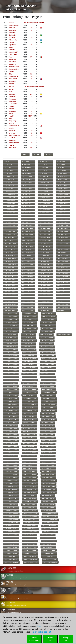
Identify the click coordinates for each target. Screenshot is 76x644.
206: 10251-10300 (49, 316)
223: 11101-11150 (28, 334)
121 (31, 74)
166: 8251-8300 (28, 286)
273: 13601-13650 (48, 383)
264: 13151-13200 (47, 374)
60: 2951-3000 (63, 204)
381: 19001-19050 (49, 492)
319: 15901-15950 (11, 432)
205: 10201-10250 (30, 316)
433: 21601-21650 (11, 547)
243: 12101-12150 (48, 353)
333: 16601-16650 (48, 444)
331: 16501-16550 (11, 444)
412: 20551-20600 (11, 526)
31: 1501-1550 (45, 183)
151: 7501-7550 (45, 274)
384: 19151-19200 (48, 495)
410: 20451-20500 (31, 523)
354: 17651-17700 (48, 465)
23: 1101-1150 (44, 176)
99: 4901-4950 (45, 234)
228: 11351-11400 (47, 337)
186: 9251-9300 (28, 301)
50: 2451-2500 (28, 198)
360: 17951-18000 (48, 471)
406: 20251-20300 (11, 520)
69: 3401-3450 (10, 213)
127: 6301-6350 (45, 255)
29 (32, 101)
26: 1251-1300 (27, 180)
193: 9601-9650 (10, 307)
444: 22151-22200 (49, 556)
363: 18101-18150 (48, 474)
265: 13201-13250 (11, 377)
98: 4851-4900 (28, 234)
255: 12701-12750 (48, 365)
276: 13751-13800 (48, 386)
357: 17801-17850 (48, 468)
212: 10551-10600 (48, 322)
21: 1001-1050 (10, 176)
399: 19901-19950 (48, 511)
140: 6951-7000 (63, 265)
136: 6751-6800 (63, 262)
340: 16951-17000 (11, 453)
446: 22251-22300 (30, 559)
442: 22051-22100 (11, 556)
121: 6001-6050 (10, 252)
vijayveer (12, 145)
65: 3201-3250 (10, 210)
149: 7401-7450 (10, 274)
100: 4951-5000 (63, 234)
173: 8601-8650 (10, 292)
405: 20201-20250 (50, 517)
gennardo (12, 94)
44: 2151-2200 (63, 192)
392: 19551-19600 (29, 505)
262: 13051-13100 (11, 374)
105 (31, 148)
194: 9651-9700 (28, 307)
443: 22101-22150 (30, 556)
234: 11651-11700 (47, 344)
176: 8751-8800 (63, 292)
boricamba (12, 99)
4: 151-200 (61, 161)
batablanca (12, 101)
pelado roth (13, 40)
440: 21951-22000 (30, 553)
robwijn (11, 128)
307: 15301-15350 (11, 420)
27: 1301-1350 (45, 180)
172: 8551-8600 (63, 289)
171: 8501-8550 (45, 289)
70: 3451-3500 (28, 213)
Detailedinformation (34, 639)
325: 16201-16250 (11, 438)
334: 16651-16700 (11, 447)
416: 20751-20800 (30, 529)
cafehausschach (14, 25)
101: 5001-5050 (10, 237)
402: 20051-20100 (50, 514)
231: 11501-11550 (47, 341)
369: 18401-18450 (49, 480)
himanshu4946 (14, 67)
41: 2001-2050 (10, 192)
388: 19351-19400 (11, 502)
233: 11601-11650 (29, 344)
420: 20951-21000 (50, 532)
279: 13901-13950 (48, 389)
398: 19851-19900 (30, 511)
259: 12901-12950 (11, 371)
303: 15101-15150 (48, 413)
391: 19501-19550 (11, 505)
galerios (11, 72)
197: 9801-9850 (10, 310)
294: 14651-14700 (49, 404)
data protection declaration (42, 632)
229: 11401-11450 (11, 341)
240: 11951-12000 (47, 350)
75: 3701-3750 (45, 216)
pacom (11, 114)
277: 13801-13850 (11, 389)
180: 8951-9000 (63, 295)
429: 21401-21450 (49, 541)
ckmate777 (12, 64)
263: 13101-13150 (29, 374)
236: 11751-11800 (29, 347)
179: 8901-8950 (45, 295)
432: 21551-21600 (48, 544)
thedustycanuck (14, 126)
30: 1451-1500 (27, 183)
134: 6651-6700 (28, 262)
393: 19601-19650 (48, 505)
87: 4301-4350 (45, 225)
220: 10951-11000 (29, 331)
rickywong (12, 121)
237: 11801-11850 (47, 347)
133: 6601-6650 (10, 262)
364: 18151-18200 (11, 477)
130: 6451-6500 (28, 259)
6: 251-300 (26, 164)
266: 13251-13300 (29, 377)
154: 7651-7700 (28, 277)
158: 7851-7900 (28, 280)
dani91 (11, 118)
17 (32, 72)
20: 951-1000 (62, 173)
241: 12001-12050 (11, 353)
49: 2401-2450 (10, 198)
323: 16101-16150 (29, 435)
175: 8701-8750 (45, 292)
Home (48, 154)
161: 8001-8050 (10, 283)
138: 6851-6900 (28, 265)
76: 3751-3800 (63, 216)
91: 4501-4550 (45, 228)
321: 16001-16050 (48, 432)
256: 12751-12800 (11, 368)
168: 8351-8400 (63, 286)
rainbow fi (12, 42)
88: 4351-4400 (63, 225)
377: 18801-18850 (30, 489)
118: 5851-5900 (28, 249)
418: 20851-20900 (11, 532)
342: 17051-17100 (48, 453)
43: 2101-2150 (45, 192)
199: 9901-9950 (45, 310)
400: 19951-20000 (11, 514)
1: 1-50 (7, 161)
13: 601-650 (9, 170)
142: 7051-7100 (28, 268)
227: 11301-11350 (29, 337)
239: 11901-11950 (29, 350)
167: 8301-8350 (45, 286)
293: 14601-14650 (30, 404)
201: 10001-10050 (11, 313)
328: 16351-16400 (11, 441)
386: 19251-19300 (30, 498)
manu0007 (12, 62)
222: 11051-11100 (11, 334)
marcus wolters (14, 143)
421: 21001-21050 (11, 535)
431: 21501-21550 (30, 544)
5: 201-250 (9, 164)
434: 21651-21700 (30, 547)
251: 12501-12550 (30, 362)
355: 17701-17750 (11, 468)
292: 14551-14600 (11, 404)
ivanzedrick (12, 30)
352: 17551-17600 (11, 465)
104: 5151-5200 (63, 237)
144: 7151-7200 (63, 268)
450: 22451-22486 (50, 562)
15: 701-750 (44, 170)
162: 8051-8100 (28, 283)
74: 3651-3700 (27, 216)
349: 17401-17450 (11, 462)
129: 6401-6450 (10, 259)
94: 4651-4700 (28, 231)
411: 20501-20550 (50, 523)
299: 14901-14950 (30, 410)
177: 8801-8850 (10, 295)
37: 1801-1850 (10, 189)
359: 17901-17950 (30, 471)
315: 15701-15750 (47, 426)
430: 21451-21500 (11, 544)
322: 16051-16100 (11, 435)
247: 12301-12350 (11, 359)
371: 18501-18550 (30, 483)
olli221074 (12, 148)
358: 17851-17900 (11, 471)
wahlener (12, 131)
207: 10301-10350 (11, 319)
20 (32, 131)
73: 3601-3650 (10, 216)
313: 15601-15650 (11, 426)
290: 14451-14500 (30, 401)
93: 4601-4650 (10, 231)
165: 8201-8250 (10, 286)
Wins (35, 23)
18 (32, 106)
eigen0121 (12, 45)
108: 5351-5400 (63, 240)
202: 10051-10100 (30, 313)
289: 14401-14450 (11, 401)
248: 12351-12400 (30, 359)
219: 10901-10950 (11, 331)
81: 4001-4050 (10, 222)
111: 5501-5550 (45, 243)
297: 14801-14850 (49, 407)
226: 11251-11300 (11, 337)
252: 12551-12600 (48, 362)
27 (32, 42)
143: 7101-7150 (45, 268)
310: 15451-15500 (11, 423)
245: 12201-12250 (29, 356)
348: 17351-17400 (48, 459)
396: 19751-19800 (48, 508)
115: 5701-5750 (45, 246)
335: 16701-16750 (30, 447)
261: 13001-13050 (48, 371)
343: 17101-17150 (11, 456)
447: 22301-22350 (50, 559)
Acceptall (66, 639)
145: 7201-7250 (10, 271)
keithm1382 (13, 55)
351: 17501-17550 (48, 462)
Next (37, 154)
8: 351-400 (61, 164)
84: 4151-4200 (63, 222)
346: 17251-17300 (11, 459)
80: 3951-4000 (63, 219)
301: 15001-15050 (11, 413)
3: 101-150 (43, 161)
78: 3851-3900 (28, 219)
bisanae (11, 109)
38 (32, 76)
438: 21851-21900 (49, 550)
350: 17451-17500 (30, 462)
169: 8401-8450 (10, 289)
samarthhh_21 (13, 52)
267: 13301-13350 (48, 377)
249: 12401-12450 (49, 359)
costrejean (12, 111)
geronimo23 (13, 79)
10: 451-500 (27, 167)
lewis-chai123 (13, 59)
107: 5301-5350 (45, 240)
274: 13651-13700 (11, 386)
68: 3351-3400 (63, 210)
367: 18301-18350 (11, 480)
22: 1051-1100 (27, 176)
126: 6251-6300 (28, 255)
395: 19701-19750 (30, 508)
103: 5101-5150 (45, 237)
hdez (10, 74)
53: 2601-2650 (10, 201)
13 (32, 50)
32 (32, 28)
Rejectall (50, 639)
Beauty (30, 23)
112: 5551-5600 (63, 243)
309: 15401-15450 (49, 420)
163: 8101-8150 (45, 283)
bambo (11, 47)
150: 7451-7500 (28, 274)
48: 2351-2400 (63, 195)
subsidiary (12, 97)
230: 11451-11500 (29, 341)
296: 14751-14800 (30, 407)
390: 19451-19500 (49, 502)
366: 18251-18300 (48, 477)
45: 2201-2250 (10, 195)
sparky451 (12, 38)
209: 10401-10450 (49, 319)
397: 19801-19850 (11, 511)
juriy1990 (12, 116)
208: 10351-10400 (30, 319)
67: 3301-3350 (45, 210)
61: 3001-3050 (10, 207)
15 (32, 62)
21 (32, 114)
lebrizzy (11, 123)
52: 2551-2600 (63, 198)
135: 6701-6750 (45, 262)
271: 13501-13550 (11, 383)
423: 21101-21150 (48, 535)
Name (11, 23)
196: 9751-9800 (63, 307)
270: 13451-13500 (49, 380)
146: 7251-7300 (28, 271)
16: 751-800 (62, 170)
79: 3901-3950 (45, 219)
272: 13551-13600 (29, 383)
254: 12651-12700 (29, 365)
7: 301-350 (44, 164)
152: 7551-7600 (63, 274)
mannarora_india (14, 135)
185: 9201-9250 (10, 301)
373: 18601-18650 (11, 486)
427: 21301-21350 (11, 541)
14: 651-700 (26, 170)
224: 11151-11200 (46, 334)
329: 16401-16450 (30, 441)
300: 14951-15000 (49, 410)
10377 (30, 116)
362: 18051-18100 (30, 474)
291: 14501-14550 (49, 401)
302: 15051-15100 (30, 413)
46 (32, 38)
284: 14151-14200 (29, 395)
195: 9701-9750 (45, 307)
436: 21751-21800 (11, 550)
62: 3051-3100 (27, 207)
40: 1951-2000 (63, 189)
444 (31, 94)
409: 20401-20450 (11, 523)
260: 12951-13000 (30, 371)
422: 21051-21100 (30, 535)
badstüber (12, 33)
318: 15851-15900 (48, 429)
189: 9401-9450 (10, 304)
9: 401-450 (9, 167)
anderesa (12, 133)
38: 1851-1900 (27, 189)
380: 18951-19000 (30, 492)
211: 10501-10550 (30, 322)
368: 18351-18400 (30, 480)
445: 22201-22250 (11, 559)
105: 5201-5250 (10, 240)
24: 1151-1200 (62, 176)
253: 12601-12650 (11, 365)
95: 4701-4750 (45, 231)
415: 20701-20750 (11, 529)
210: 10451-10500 (11, 322)
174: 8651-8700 (28, 292)
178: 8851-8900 (28, 295)
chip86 (11, 92)
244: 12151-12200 (11, 356)
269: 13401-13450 (30, 380)
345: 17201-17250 (48, 456)
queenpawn (13, 81)
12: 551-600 (62, 167)
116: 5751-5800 (63, 246)
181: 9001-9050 (10, 298)
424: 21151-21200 (11, 538)
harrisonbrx (13, 35)
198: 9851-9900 (28, 310)
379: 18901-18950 (11, 492)
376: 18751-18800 (11, 489)
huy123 (11, 89)
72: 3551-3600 (63, 213)
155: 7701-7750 (45, 277)
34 (32, 79)
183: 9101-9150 (45, 298)
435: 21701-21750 (48, 547)
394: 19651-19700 (11, 508)
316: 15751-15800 (11, 429)
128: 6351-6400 (63, 255)
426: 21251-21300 (48, 538)
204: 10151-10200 (11, 316)
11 (32, 69)
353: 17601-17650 (29, 465)
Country (41, 23)
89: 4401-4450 (10, 228)
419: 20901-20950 (31, 532)
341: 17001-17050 (30, 453)
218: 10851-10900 (48, 328)
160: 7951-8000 (63, 280)
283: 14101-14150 (11, 395)
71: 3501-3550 (45, 213)
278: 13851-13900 (30, 389)
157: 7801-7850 (10, 280)
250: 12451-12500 (11, 362)
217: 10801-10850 (30, 328)
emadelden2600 (14, 69)
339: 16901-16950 (48, 450)
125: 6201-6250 (10, 255)
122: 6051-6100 (28, 252)
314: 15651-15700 (29, 426)
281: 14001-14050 (30, 392)
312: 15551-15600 (47, 423)
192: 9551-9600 (63, 304)
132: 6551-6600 (63, 259)
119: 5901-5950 (45, 249)
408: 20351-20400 (51, 520)
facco (11, 57)
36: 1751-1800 (62, 186)
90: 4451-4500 (28, 228)
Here (39, 626)
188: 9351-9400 (63, 301)
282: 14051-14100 (49, 392)
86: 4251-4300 (28, 225)
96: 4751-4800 (63, 231)
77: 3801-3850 (10, 219)
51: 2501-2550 (45, 198)
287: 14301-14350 (30, 398)
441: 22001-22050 (49, 553)
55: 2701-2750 (45, 201)
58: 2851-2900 (28, 204)
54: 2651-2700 (27, 201)
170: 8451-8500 (28, 289)
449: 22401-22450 (31, 562)
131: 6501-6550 (45, 259)
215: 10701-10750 (48, 325)
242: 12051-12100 (30, 353)
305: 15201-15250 (29, 416)
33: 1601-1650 (10, 186)
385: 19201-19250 (11, 498)
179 (31, 57)
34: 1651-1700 (27, 186)
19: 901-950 (44, 173)
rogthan (11, 106)
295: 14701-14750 (11, 407)
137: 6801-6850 (10, 265)
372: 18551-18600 (49, 483)
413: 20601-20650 (30, 526)
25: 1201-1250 (10, 180)
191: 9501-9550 (45, 304)
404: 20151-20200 (30, 517)
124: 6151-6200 (63, 252)
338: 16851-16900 (30, 450)
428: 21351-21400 (30, 541)
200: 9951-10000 (63, 310)
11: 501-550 (44, 167)
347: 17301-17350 (30, 459)
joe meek (12, 138)
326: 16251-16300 (29, 438)
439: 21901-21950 (11, 553)
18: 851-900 (27, 173)
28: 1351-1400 (62, 180)
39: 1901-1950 (45, 189)
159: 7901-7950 (45, 280)
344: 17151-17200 (29, 456)
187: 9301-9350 (45, 301)
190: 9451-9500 (28, 304)
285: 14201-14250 (48, 395)
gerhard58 (12, 50)
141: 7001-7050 (10, 268)
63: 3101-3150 (45, 207)
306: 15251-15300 (48, 416)
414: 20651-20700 (50, 526)
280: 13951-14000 (11, 392)
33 (32, 97)
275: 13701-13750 (29, 386)
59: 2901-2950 (45, 204)
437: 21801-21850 (30, 550)
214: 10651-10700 (29, 325)
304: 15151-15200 (11, 416)
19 (32, 121)
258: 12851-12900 (48, 368)
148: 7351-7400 (63, 271)
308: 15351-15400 (30, 420)
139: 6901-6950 (45, 265)
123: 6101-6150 (45, 252)
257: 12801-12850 (30, 368)
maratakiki (12, 28)
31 (32, 45)
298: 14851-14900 (11, 410)
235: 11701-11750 (11, 347)
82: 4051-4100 (28, 222)
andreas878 (13, 104)
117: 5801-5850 (10, 249)
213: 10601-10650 (11, 325)
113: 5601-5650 (10, 246)
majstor (11, 84)
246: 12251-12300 (48, 356)
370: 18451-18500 (11, 483)
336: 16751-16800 (48, 447)
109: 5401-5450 (10, 243)
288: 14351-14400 (49, 398)
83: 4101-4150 (45, 222)
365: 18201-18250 (30, 477)
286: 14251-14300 (11, 398)
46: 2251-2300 (27, 195)
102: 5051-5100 (28, 237)
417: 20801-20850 (50, 529)
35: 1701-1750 (45, 186)
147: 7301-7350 (45, 271)
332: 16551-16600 (29, 444)
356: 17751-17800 (29, 468)
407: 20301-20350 (31, 520)
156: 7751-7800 (63, 277)
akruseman (12, 140)
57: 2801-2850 (10, 204)
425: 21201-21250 (29, 538)
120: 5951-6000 (63, 249)
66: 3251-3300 (27, 210)
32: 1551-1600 (62, 183)
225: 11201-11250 (64, 334)
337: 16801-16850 (11, 450)
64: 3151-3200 (62, 207)
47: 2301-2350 (45, 195)
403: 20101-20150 (11, 517)
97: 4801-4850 (10, 234)
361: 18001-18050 (11, 474)
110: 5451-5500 (28, 243)
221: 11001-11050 (48, 331)
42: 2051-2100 (27, 192)
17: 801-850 (9, 173)
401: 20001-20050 (31, 514)
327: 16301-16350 (48, 438)
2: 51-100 (26, 161)
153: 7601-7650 (10, 277)
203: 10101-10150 (48, 313)
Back (25, 154)
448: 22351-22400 (11, 562)
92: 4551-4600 (63, 228)
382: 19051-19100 (11, 495)
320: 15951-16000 (29, 432)
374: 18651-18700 (30, 486)
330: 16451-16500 (49, 441)
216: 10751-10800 (11, 328)
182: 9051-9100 (28, 298)
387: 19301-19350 (48, 498)
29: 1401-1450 (10, 183)
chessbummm (13, 76)
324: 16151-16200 (47, 435)
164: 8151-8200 (63, 283)
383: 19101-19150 (29, 495)
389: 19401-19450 (30, 502)
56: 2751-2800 (63, 201)
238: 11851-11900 (11, 350)
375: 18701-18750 (49, 486)
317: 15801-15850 (29, 429)
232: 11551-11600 (11, 344)
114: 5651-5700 (28, 246)
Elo (25, 23)
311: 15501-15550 (29, 423)
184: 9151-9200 (63, 298)
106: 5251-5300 (28, 240)
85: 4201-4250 (10, 225)
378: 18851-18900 (49, 489)
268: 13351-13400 (11, 380)
